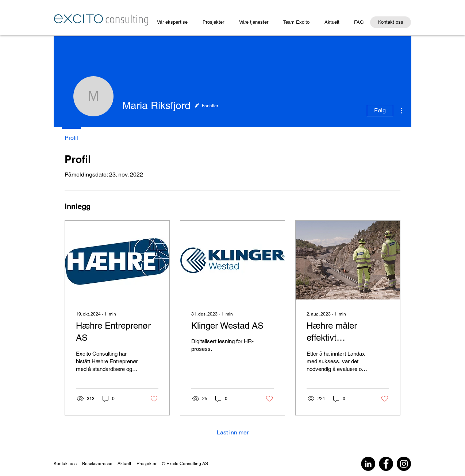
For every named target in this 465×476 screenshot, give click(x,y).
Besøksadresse (97, 464)
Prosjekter (147, 464)
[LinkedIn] (368, 464)
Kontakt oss (65, 464)
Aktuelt (127, 464)
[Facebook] (386, 464)
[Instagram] (404, 464)
